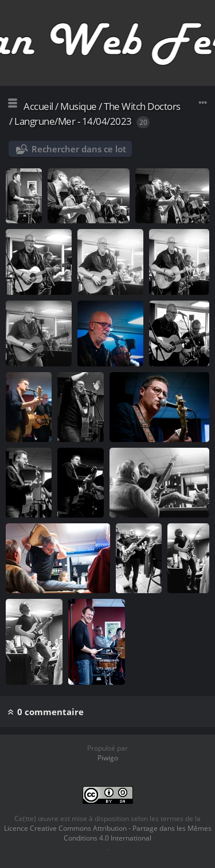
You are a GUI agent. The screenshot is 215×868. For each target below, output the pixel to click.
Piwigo (108, 758)
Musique (79, 106)
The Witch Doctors (142, 106)
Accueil (38, 106)
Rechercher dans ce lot (79, 149)
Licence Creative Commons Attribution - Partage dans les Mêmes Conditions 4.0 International (108, 833)
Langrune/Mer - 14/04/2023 (73, 121)
